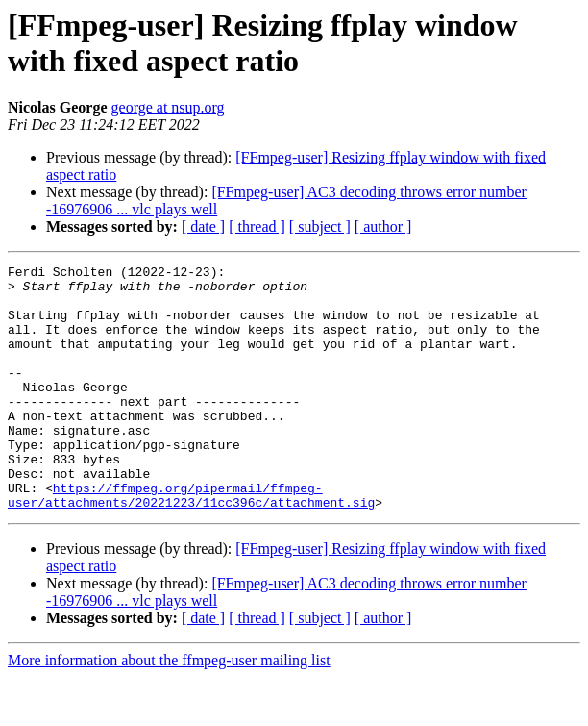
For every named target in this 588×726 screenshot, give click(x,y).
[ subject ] (320, 226)
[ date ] (203, 226)
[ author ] (383, 226)
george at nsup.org (168, 107)
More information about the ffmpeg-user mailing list (169, 709)
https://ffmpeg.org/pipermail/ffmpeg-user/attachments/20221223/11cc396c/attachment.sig (191, 542)
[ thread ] (257, 226)
